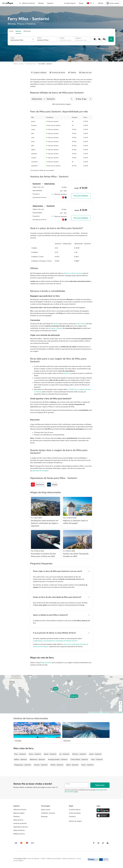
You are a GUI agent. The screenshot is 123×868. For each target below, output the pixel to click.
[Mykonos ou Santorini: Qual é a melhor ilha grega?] (78, 512)
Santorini (67, 373)
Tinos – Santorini (97, 759)
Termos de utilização (33, 858)
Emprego (44, 816)
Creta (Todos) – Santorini (79, 759)
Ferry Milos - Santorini (45, 64)
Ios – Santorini (64, 754)
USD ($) (100, 3)
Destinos (16, 816)
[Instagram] (98, 843)
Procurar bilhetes (81, 196)
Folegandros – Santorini (23, 765)
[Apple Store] (103, 815)
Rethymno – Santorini (37, 759)
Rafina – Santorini (21, 759)
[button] (44, 99)
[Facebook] (94, 843)
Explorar (50, 3)
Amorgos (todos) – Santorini (58, 759)
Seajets (56, 324)
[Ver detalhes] (57, 787)
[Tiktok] (103, 843)
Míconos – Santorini (79, 754)
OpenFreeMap (97, 713)
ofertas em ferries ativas (72, 273)
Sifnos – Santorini (72, 765)
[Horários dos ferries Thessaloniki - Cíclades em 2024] (78, 544)
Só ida (11, 31)
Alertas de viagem (75, 821)
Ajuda (81, 3)
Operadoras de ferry (21, 827)
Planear (41, 3)
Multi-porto (27, 31)
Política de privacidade (54, 858)
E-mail (68, 784)
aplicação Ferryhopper (40, 471)
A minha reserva (70, 3)
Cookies (43, 858)
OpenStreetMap (119, 713)
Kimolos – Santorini (41, 765)
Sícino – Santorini (87, 765)
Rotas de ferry (31, 64)
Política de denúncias (69, 858)
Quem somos (46, 810)
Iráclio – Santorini (95, 754)
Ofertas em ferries (27, 3)
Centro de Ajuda (75, 813)
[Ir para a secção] (39, 72)
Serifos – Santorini (57, 765)
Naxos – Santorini (50, 754)
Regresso (18, 31)
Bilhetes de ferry (18, 64)
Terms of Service (69, 792)
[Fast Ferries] (37, 485)
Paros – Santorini (35, 754)
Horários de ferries (20, 823)
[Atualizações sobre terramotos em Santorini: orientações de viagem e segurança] (46, 512)
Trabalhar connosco (48, 813)
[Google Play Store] (103, 810)
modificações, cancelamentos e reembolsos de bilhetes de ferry (55, 641)
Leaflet (91, 713)
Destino (39, 38)
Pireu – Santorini (20, 754)
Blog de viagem (19, 813)
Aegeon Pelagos (56, 328)
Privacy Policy (100, 790)
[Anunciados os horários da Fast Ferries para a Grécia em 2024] (46, 544)
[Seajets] (52, 485)
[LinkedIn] (108, 843)
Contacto (72, 816)
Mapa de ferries (46, 663)
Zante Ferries (81, 324)
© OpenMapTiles (105, 713)
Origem (13, 38)
